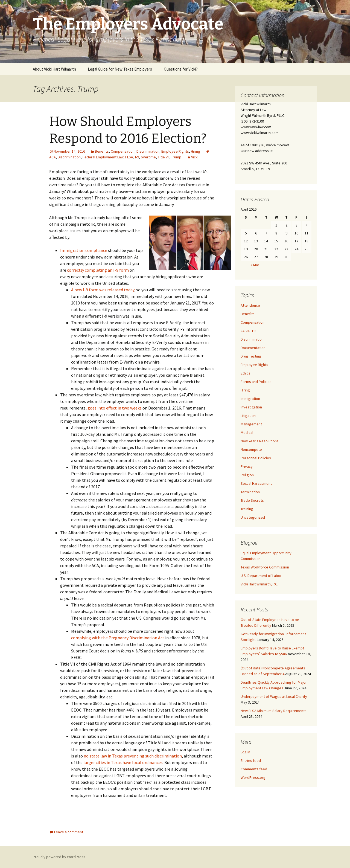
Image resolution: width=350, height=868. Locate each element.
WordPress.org (253, 777)
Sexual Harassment (256, 483)
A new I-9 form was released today (103, 290)
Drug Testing (251, 356)
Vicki (195, 157)
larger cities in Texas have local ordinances (123, 762)
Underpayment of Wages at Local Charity (274, 696)
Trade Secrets (252, 500)
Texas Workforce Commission (265, 567)
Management (251, 424)
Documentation (253, 348)
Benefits (102, 151)
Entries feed (251, 760)
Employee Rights (175, 151)
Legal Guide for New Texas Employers (120, 69)
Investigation (251, 407)
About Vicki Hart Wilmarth (54, 69)
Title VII (164, 157)
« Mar (255, 265)
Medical (247, 432)
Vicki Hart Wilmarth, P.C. (259, 584)
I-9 (137, 157)
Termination (250, 492)
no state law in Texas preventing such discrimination (133, 756)
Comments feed (254, 769)
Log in (245, 752)
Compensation (123, 151)
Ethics (246, 373)
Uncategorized (253, 517)
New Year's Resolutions (260, 441)
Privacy (247, 466)
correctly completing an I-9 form (98, 270)
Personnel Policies (256, 458)
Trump (176, 157)
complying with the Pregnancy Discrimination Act (118, 638)
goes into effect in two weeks (115, 408)
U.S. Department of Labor (261, 576)
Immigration (250, 399)
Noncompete (251, 449)
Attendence (250, 305)
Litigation (248, 416)
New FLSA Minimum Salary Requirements (274, 711)
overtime (148, 157)
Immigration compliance (84, 250)
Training (247, 509)
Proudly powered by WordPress (59, 857)
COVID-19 (248, 331)
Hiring (196, 151)
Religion (247, 475)
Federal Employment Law (103, 157)
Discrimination (148, 151)
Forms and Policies (256, 382)
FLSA (129, 157)
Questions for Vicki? (181, 69)
